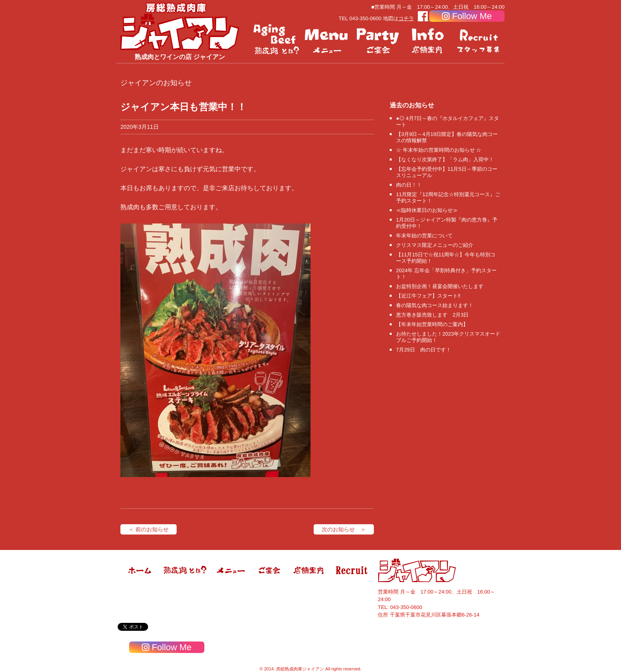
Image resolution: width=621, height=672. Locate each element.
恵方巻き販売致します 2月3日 (432, 315)
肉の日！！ (409, 185)
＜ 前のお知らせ (149, 529)
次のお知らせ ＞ (344, 529)
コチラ (406, 18)
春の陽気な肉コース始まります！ (435, 305)
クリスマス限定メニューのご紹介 (435, 245)
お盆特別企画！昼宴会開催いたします (440, 286)
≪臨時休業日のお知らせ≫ (427, 210)
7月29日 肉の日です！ (424, 350)
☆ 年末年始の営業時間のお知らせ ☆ (439, 150)
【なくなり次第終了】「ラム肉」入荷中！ (445, 159)
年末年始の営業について (424, 236)
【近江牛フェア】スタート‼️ (428, 296)
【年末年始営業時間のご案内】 (432, 324)
